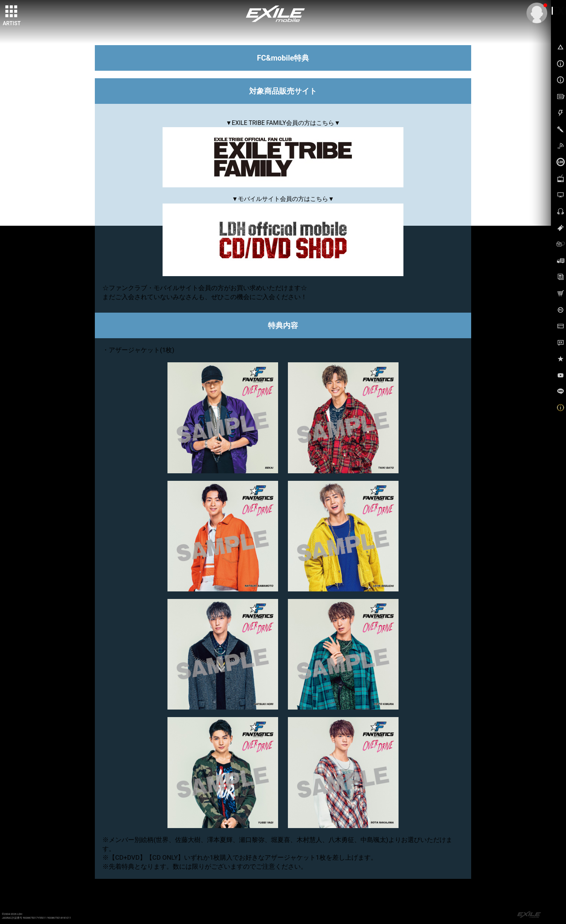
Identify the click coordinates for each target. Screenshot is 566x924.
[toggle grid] (12, 12)
